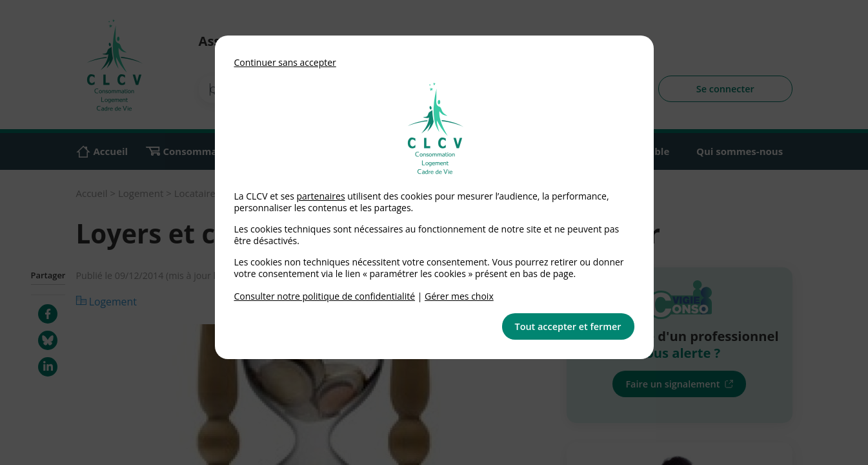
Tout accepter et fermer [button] (568, 326)
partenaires (320, 196)
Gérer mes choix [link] (459, 296)
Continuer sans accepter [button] (285, 62)
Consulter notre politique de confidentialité (325, 296)
